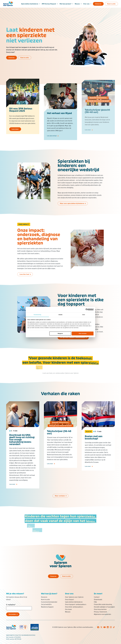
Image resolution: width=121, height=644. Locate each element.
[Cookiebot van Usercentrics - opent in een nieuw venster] (87, 310)
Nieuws (77, 4)
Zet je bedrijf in (46, 604)
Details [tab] (60, 315)
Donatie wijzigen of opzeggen (104, 607)
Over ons (86, 4)
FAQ (95, 602)
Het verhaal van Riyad (59, 115)
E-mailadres (11, 605)
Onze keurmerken (100, 609)
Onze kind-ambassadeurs (74, 607)
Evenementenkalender (49, 602)
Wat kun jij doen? (65, 4)
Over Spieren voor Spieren (74, 597)
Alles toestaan (83, 333)
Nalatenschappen (47, 607)
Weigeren (60, 333)
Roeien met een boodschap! (94, 440)
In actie (89, 434)
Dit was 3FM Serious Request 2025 (21, 111)
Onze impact (69, 600)
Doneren (44, 597)
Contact (97, 597)
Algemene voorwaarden (102, 614)
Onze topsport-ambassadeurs (76, 604)
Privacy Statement (100, 612)
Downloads (98, 600)
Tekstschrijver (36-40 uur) (59, 434)
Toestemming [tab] (37, 315)
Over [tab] (84, 315)
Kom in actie (45, 600)
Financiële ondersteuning (103, 604)
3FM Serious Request (49, 4)
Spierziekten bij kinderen (30, 4)
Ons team (68, 609)
